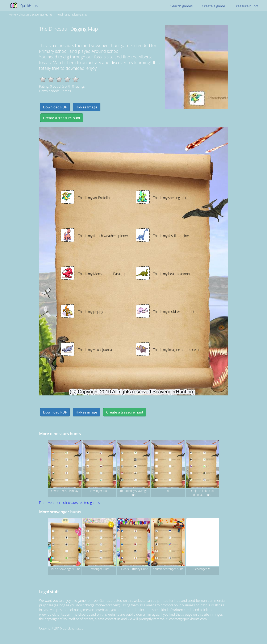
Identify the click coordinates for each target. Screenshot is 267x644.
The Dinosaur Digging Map (71, 14)
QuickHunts (29, 6)
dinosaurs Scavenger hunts (35, 14)
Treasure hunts (246, 6)
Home (12, 14)
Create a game (213, 6)
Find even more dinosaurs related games (69, 503)
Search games (182, 6)
